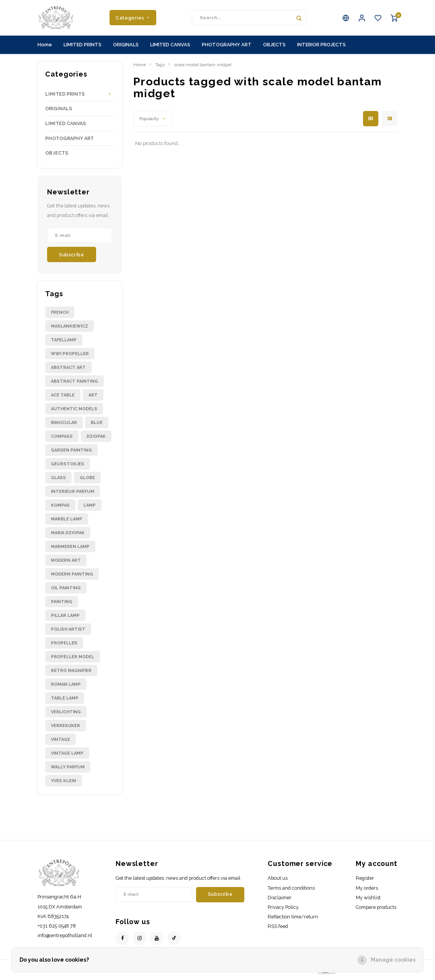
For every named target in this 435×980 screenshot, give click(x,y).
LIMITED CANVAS (170, 47)
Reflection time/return (293, 919)
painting (62, 604)
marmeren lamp (70, 549)
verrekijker (65, 728)
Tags (160, 67)
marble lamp (67, 522)
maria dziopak (68, 536)
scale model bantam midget (203, 67)
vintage (61, 742)
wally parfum (68, 770)
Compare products (376, 910)
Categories (133, 19)
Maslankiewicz (70, 329)
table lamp (65, 701)
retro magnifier (71, 673)
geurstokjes (68, 467)
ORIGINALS (126, 47)
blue (97, 425)
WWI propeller (70, 356)
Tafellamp (64, 343)
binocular (64, 425)
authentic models (74, 412)
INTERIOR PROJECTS (321, 47)
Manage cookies (393, 960)
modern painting (72, 577)
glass (58, 480)
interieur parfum (73, 494)
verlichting (66, 715)
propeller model (73, 660)
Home (45, 47)
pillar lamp (65, 618)
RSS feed (278, 929)
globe (87, 480)
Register (365, 881)
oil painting (66, 591)
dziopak (96, 439)
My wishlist (368, 900)
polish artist (68, 632)
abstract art (68, 370)
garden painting (71, 453)
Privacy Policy (283, 910)
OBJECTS (274, 47)
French (60, 315)
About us (278, 881)
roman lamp (66, 687)
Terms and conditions (291, 891)
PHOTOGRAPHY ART (227, 47)
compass (62, 439)
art (93, 398)
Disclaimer (280, 900)
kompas (60, 508)
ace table (63, 398)
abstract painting (74, 384)
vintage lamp (67, 756)
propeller (64, 646)
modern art (66, 563)
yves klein (64, 784)
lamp (90, 508)
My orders (367, 891)
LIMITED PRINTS (83, 47)
